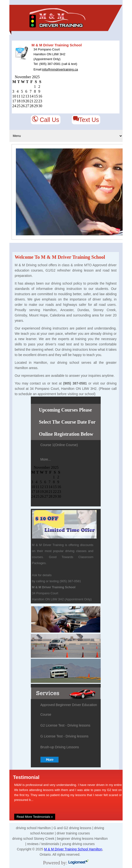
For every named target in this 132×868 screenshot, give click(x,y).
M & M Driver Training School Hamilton (73, 849)
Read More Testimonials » (35, 817)
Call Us (46, 119)
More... (46, 459)
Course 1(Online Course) (59, 445)
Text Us (86, 119)
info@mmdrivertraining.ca (60, 69)
